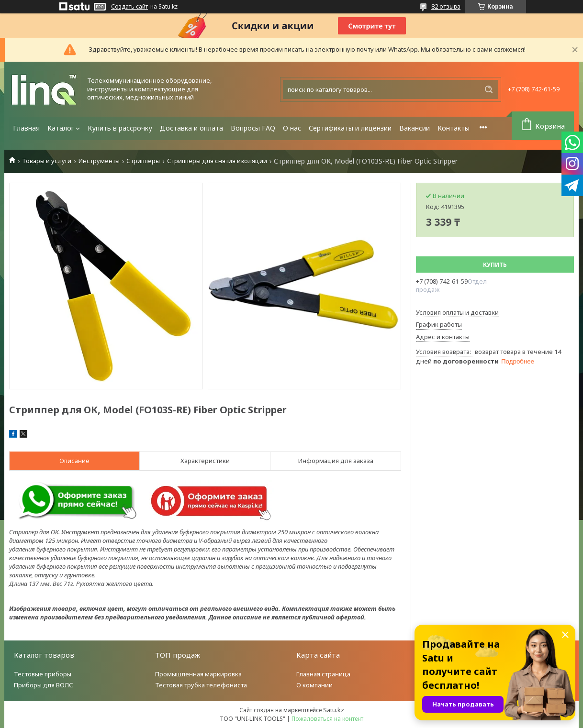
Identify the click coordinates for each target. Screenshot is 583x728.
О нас (292, 128)
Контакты (454, 128)
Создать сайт (129, 7)
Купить (495, 265)
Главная (26, 128)
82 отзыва (446, 6)
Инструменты (99, 161)
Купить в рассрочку (120, 128)
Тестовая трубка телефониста (201, 685)
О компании (314, 685)
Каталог (61, 128)
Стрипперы (143, 161)
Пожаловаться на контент (327, 719)
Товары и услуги (47, 161)
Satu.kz (334, 710)
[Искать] (489, 89)
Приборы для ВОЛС (44, 685)
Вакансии (415, 128)
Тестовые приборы (43, 674)
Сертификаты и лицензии (350, 128)
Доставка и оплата (191, 128)
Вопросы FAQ (253, 128)
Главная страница (323, 674)
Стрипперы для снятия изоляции (217, 161)
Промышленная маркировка (198, 674)
